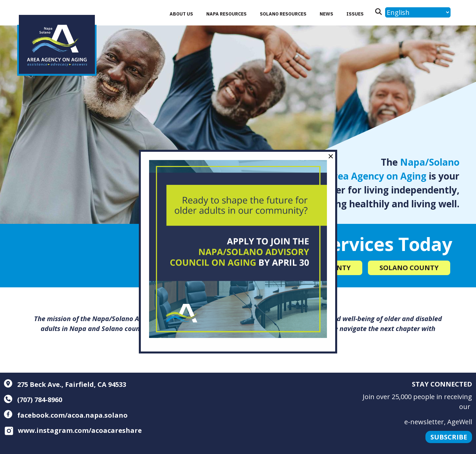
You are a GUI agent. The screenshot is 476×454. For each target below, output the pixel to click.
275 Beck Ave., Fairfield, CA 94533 (65, 384)
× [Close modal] (331, 156)
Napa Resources (226, 14)
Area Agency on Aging (377, 176)
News (326, 14)
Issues (355, 14)
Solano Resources (283, 14)
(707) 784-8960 (33, 400)
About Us (181, 14)
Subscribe (449, 437)
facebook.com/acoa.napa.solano (66, 415)
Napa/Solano (430, 162)
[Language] (418, 12)
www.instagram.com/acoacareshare (73, 430)
